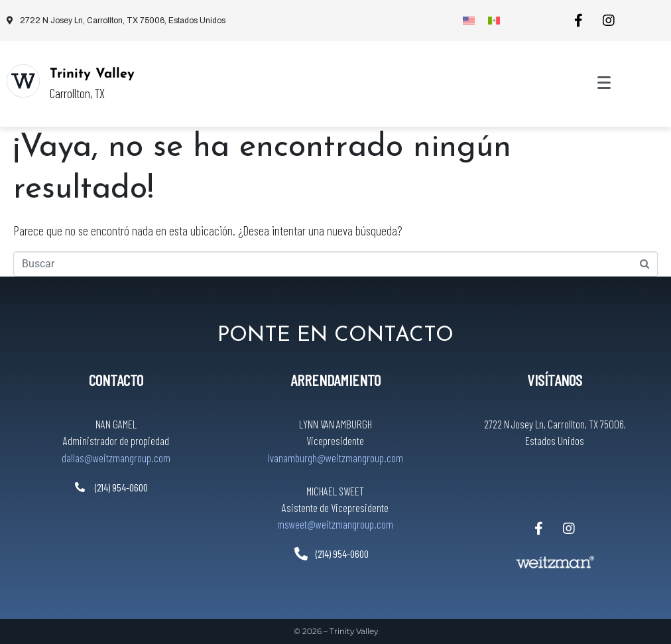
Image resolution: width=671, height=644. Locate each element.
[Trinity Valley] (23, 81)
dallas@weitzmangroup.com (116, 458)
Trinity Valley (92, 74)
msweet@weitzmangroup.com (335, 524)
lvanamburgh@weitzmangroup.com (335, 458)
